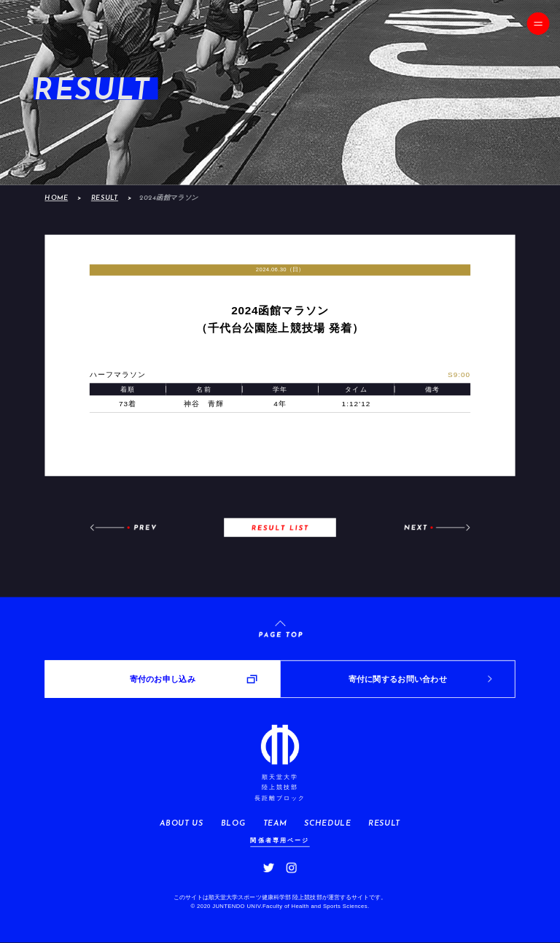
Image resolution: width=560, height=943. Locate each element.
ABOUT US (182, 823)
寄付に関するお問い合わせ (398, 679)
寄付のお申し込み (163, 679)
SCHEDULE (327, 823)
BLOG (233, 823)
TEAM (275, 823)
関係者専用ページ (280, 840)
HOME (56, 198)
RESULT (105, 198)
